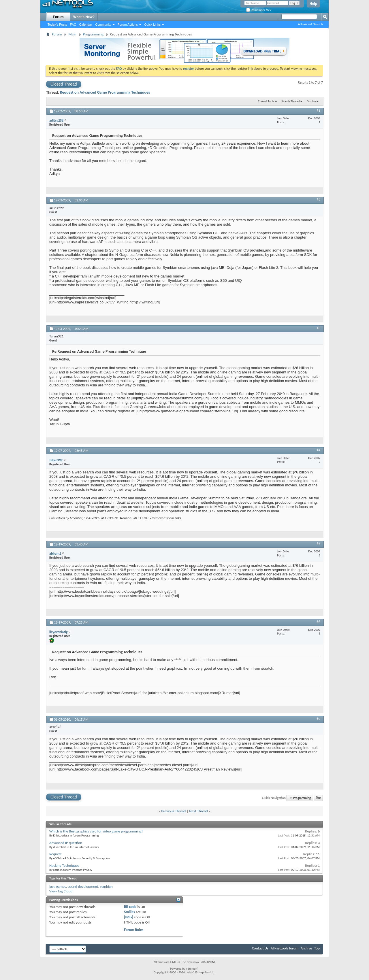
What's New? (84, 17)
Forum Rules (134, 930)
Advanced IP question (66, 843)
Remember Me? (259, 10)
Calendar (86, 24)
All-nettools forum (285, 948)
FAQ (73, 24)
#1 (319, 111)
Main (72, 34)
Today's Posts (57, 24)
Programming (93, 34)
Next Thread (198, 811)
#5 (319, 544)
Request (55, 854)
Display (311, 101)
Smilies (129, 912)
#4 (319, 450)
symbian (106, 886)
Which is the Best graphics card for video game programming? (96, 831)
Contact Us (260, 948)
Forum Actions (128, 24)
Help (313, 4)
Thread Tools (266, 101)
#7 (319, 719)
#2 (319, 200)
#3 (319, 328)
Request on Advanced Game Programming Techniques (105, 92)
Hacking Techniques (64, 865)
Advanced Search (310, 24)
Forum (58, 17)
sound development (83, 886)
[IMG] (129, 917)
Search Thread (291, 101)
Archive (306, 948)
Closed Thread (64, 84)
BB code (130, 907)
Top (318, 798)
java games (58, 886)
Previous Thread (173, 811)
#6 (319, 622)
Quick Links (152, 24)
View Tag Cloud (61, 891)
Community (103, 24)
